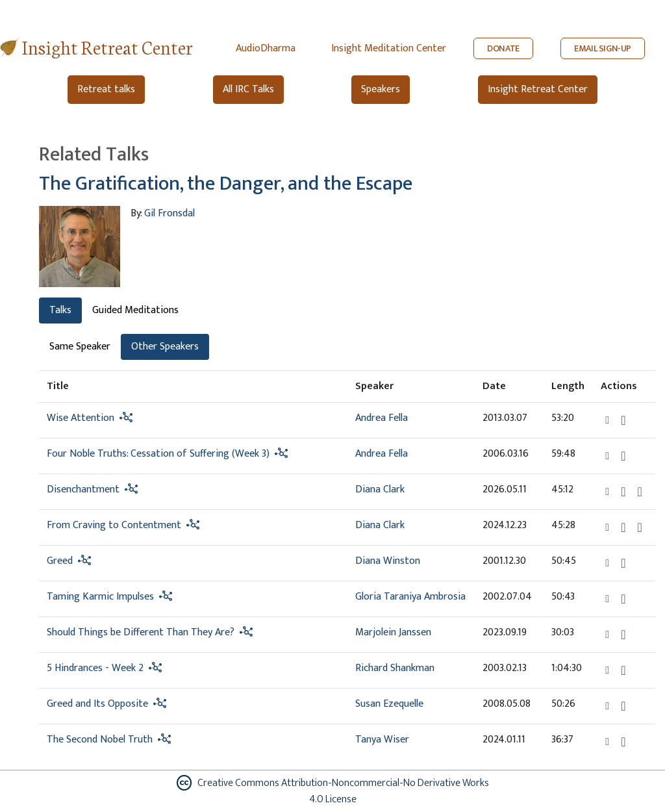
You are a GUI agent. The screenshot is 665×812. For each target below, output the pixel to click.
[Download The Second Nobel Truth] (623, 742)
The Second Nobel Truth (100, 740)
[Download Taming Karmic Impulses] (623, 599)
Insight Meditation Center (389, 48)
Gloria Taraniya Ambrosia (410, 597)
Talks (60, 310)
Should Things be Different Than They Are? (141, 632)
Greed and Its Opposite (97, 704)
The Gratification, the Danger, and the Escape (226, 184)
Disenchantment (83, 489)
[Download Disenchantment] (623, 492)
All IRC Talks (248, 89)
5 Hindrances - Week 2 (95, 668)
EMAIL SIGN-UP (603, 48)
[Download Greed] (623, 563)
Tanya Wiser (382, 740)
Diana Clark (380, 489)
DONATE (503, 48)
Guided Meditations (135, 310)
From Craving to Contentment (114, 525)
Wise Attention (81, 418)
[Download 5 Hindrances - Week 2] (623, 670)
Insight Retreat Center (107, 46)
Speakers (381, 89)
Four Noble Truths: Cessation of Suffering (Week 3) (158, 454)
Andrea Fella (382, 418)
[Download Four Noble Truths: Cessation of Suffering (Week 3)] (623, 456)
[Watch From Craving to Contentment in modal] (639, 527)
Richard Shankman (395, 668)
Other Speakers (165, 347)
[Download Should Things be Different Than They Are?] (623, 635)
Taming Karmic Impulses (100, 597)
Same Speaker (80, 347)
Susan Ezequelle (389, 704)
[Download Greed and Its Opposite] (623, 706)
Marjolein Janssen (393, 632)
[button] (609, 420)
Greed (60, 561)
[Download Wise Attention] (623, 420)
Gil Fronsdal (169, 213)
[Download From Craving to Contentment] (623, 527)
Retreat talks (106, 89)
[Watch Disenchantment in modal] (639, 492)
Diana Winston (388, 561)
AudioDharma (266, 48)
